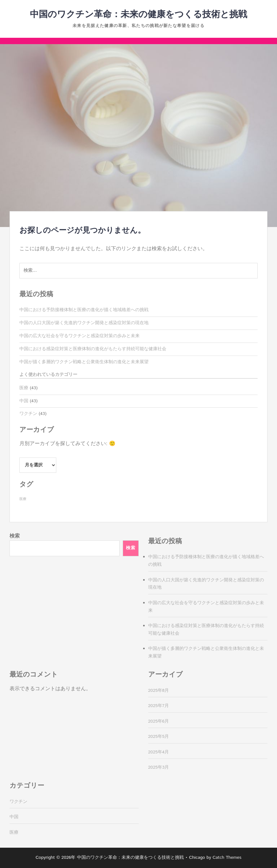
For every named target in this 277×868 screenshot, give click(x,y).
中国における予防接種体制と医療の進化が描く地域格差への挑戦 (84, 310)
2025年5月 (159, 737)
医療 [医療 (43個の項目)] (23, 499)
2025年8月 (159, 691)
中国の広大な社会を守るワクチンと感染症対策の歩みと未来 (80, 336)
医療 (24, 388)
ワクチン (28, 414)
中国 (24, 401)
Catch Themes (227, 858)
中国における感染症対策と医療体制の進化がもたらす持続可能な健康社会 (93, 349)
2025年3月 (159, 767)
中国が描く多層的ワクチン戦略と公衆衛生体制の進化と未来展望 (84, 362)
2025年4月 (159, 752)
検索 (15, 536)
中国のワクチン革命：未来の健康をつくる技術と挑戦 (138, 15)
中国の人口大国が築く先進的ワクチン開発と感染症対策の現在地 (84, 323)
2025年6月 (159, 721)
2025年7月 (159, 706)
